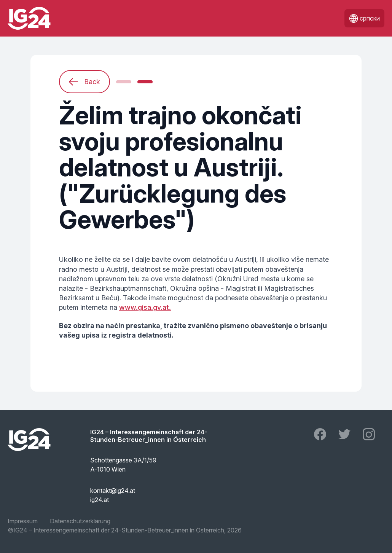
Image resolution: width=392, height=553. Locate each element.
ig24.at (100, 500)
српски (364, 18)
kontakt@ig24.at (113, 491)
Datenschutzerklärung (80, 521)
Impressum (23, 521)
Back (84, 82)
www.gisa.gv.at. (145, 307)
